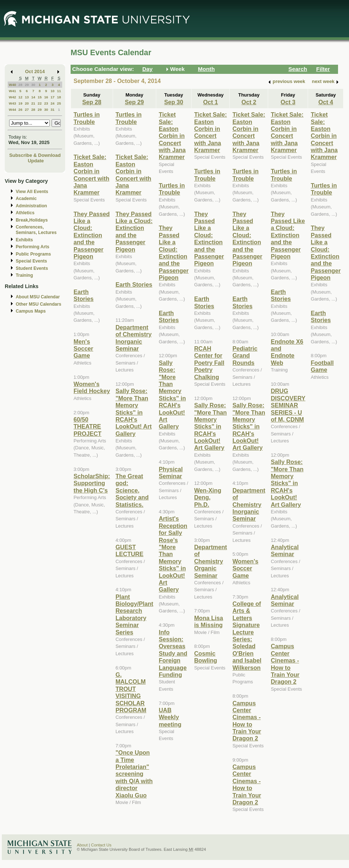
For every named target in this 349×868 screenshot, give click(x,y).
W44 (12, 110)
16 (46, 97)
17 (52, 97)
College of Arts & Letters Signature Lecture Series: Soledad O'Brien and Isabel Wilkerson (247, 636)
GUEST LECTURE (130, 550)
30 (33, 85)
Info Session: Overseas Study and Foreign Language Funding (173, 653)
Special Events (31, 261)
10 (52, 91)
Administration (31, 206)
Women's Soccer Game (245, 568)
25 (59, 103)
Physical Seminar (171, 473)
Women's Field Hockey (92, 387)
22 (40, 103)
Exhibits (24, 240)
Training (24, 275)
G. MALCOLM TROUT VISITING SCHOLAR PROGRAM (131, 692)
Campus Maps (31, 311)
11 (59, 91)
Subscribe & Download (35, 155)
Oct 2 (249, 102)
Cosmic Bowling (206, 657)
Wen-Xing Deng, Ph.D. (208, 497)
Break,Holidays (32, 220)
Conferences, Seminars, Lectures (36, 230)
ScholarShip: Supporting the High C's (92, 483)
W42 (12, 97)
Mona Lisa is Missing (209, 621)
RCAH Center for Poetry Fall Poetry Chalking (209, 363)
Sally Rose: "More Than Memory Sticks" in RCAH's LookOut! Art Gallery (134, 412)
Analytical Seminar (285, 550)
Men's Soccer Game (83, 349)
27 (27, 110)
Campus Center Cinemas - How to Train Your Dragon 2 (247, 721)
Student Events (32, 268)
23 (46, 103)
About (82, 845)
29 (27, 85)
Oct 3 (288, 102)
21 (33, 103)
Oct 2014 (35, 71)
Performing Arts (33, 247)
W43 (12, 103)
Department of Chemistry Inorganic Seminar (134, 338)
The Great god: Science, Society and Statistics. (132, 490)
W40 (12, 85)
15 (40, 97)
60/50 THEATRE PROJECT (87, 427)
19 (20, 103)
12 (20, 97)
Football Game (322, 366)
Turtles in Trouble (87, 118)
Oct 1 (210, 102)
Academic (26, 199)
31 (52, 110)
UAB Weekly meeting (170, 717)
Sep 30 (174, 102)
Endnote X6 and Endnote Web (287, 352)
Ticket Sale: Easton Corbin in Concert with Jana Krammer (91, 175)
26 (20, 110)
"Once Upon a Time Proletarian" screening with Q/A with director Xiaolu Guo (134, 774)
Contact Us (101, 845)
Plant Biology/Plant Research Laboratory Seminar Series (134, 614)
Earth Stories (84, 295)
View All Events (32, 192)
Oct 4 (326, 102)
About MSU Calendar (38, 297)
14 (33, 97)
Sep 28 (92, 102)
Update (36, 161)
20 (27, 103)
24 (52, 103)
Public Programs (33, 254)
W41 (12, 91)
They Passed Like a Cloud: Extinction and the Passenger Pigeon (92, 235)
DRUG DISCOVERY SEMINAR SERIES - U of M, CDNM (288, 405)
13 (27, 97)
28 (20, 85)
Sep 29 (134, 102)
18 (59, 97)
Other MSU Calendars (39, 304)
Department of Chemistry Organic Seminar (211, 561)
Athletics (25, 213)
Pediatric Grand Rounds (245, 356)
